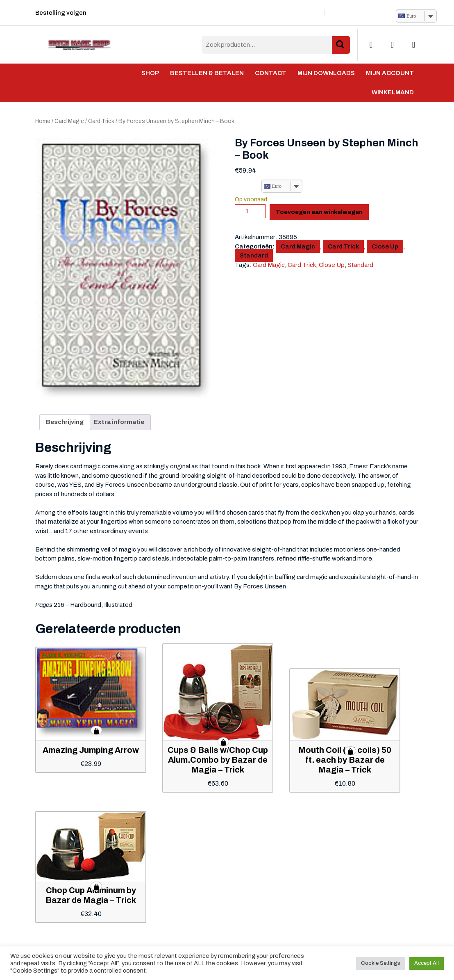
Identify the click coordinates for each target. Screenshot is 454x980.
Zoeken (341, 45)
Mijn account (390, 73)
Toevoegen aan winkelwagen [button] (96, 730)
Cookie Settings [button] (381, 963)
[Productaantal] (250, 211)
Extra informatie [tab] (119, 422)
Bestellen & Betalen (207, 73)
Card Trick (101, 121)
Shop (150, 73)
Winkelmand (393, 92)
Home (43, 121)
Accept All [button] (427, 963)
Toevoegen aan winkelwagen (319, 212)
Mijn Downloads (326, 73)
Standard (254, 255)
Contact (271, 73)
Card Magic (69, 121)
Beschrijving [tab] (65, 422)
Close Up (385, 246)
